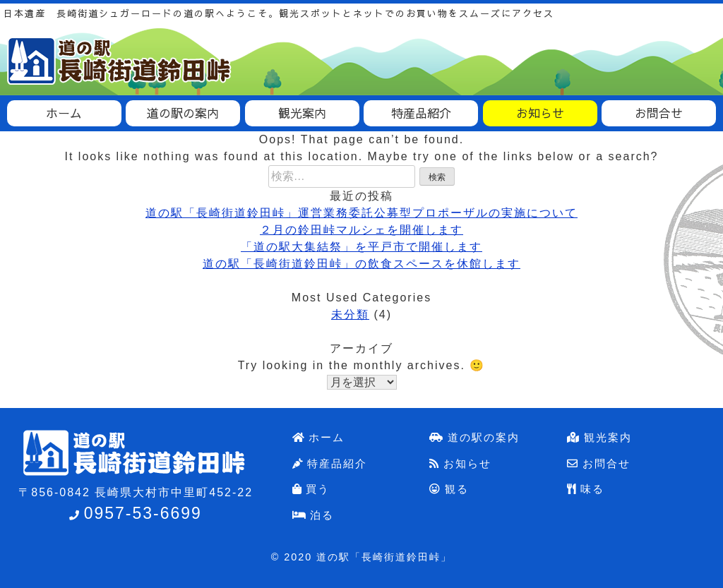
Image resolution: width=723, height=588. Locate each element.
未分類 (350, 314)
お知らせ (460, 463)
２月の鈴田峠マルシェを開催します (361, 230)
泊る (313, 515)
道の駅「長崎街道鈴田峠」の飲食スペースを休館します (361, 264)
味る (586, 489)
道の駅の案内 (474, 437)
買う (311, 489)
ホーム (319, 437)
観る (449, 489)
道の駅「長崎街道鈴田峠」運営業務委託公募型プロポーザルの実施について (361, 213)
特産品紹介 (330, 463)
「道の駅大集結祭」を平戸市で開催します (361, 247)
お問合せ (599, 463)
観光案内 (599, 437)
